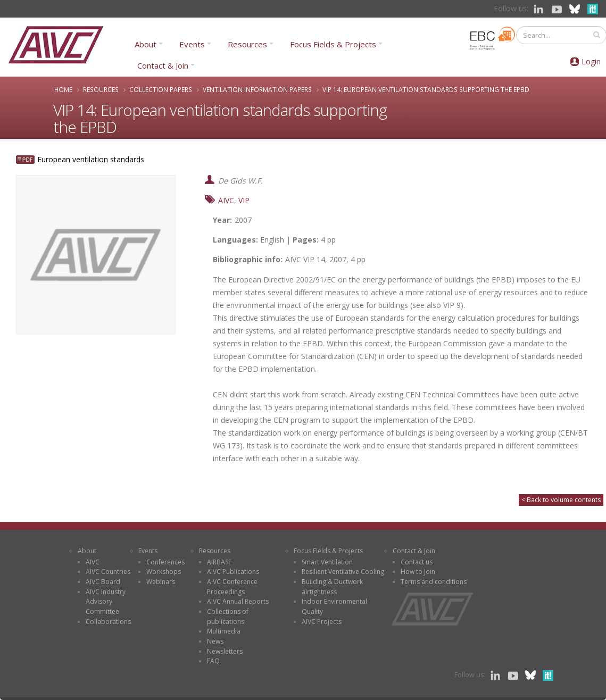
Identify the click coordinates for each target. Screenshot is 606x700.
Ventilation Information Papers (257, 89)
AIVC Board (103, 582)
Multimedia (224, 631)
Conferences (165, 562)
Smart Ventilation (327, 562)
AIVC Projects (322, 622)
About (146, 44)
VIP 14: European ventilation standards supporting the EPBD (426, 89)
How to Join (418, 572)
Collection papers (161, 89)
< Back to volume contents (561, 500)
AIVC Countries (108, 572)
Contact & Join (163, 65)
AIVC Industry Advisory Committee (106, 602)
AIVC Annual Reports (238, 601)
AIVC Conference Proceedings (232, 587)
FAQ (213, 661)
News (215, 641)
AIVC (226, 200)
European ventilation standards (91, 159)
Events (192, 44)
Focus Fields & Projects (333, 44)
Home (63, 89)
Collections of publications (228, 616)
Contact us (417, 562)
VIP (244, 200)
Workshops (164, 572)
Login (591, 61)
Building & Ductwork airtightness (332, 587)
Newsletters (225, 651)
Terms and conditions (434, 582)
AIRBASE (219, 562)
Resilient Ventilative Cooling (343, 572)
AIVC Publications (233, 572)
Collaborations (108, 622)
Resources (247, 44)
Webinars (161, 582)
